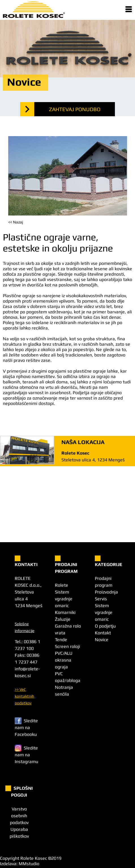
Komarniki (65, 612)
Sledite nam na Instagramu (26, 755)
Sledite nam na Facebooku (26, 727)
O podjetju (105, 626)
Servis (101, 599)
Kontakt (103, 633)
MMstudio (29, 864)
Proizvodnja (106, 592)
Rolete (62, 585)
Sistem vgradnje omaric (64, 599)
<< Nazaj (16, 222)
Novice (102, 640)
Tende (61, 640)
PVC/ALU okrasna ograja (64, 660)
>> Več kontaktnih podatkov (24, 696)
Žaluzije (63, 619)
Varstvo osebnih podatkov (19, 816)
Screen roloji (67, 646)
